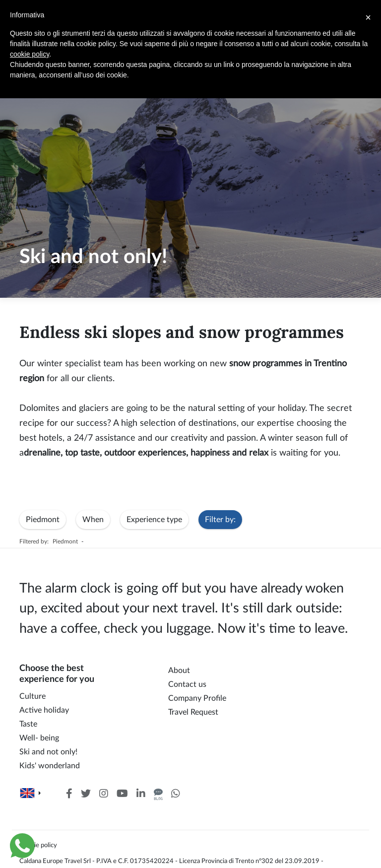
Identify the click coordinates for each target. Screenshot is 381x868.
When (93, 520)
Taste (28, 724)
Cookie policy (38, 845)
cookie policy (30, 54)
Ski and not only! (48, 752)
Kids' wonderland (50, 766)
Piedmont (43, 520)
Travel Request (193, 712)
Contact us (187, 684)
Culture (32, 696)
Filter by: (220, 520)
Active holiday (44, 710)
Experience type (154, 520)
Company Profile (197, 698)
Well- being (39, 738)
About (179, 670)
